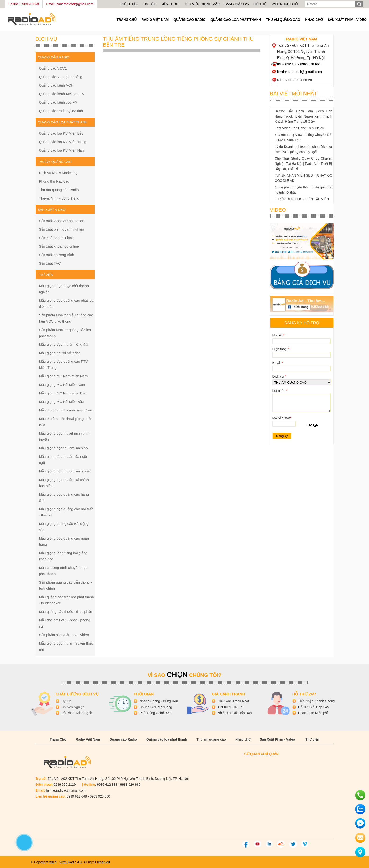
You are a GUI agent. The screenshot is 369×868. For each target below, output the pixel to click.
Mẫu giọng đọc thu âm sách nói (64, 448)
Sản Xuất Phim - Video (347, 20)
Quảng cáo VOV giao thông (61, 77)
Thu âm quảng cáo (283, 20)
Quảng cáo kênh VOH (56, 85)
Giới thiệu (129, 4)
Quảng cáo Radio (189, 20)
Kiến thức (170, 4)
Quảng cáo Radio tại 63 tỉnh (61, 111)
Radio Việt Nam (155, 20)
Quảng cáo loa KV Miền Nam (62, 150)
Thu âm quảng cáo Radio (59, 190)
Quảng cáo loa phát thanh (236, 20)
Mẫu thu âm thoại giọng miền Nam (66, 410)
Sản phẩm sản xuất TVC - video (64, 635)
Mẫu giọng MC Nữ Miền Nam (62, 385)
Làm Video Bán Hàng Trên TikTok (299, 128)
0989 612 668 (287, 64)
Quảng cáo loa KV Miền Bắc (61, 133)
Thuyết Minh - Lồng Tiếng (59, 198)
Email (278, 363)
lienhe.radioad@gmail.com (300, 72)
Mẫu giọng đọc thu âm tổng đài (64, 344)
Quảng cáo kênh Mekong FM (62, 94)
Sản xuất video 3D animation (62, 221)
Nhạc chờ (314, 20)
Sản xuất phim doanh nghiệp (62, 229)
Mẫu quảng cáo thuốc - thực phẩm (66, 612)
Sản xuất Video (52, 210)
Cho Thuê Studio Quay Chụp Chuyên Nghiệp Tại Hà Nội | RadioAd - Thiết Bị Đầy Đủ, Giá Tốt (304, 164)
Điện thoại (281, 349)
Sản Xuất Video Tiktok (56, 238)
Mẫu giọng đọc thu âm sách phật (65, 471)
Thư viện (312, 739)
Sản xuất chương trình (57, 255)
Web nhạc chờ (285, 4)
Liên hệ (260, 4)
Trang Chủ (127, 20)
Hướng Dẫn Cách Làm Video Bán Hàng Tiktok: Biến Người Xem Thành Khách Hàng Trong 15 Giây (304, 116)
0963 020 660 (311, 64)
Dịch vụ (279, 376)
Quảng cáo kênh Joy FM (58, 102)
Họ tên (278, 335)
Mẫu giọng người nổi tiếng (60, 353)
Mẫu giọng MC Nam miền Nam (63, 376)
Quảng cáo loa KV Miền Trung (63, 142)
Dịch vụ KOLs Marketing (58, 173)
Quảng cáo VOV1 (53, 68)
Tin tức (150, 4)
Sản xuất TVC (50, 263)
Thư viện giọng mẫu (202, 4)
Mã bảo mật (282, 418)
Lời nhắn (280, 391)
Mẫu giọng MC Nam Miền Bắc (63, 393)
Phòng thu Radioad (54, 181)
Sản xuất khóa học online (59, 246)
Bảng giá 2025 (236, 4)
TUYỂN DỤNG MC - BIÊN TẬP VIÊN (302, 199)
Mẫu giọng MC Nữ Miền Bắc (61, 402)
